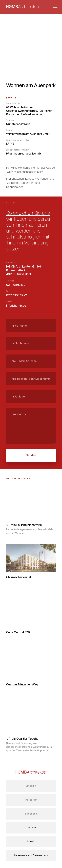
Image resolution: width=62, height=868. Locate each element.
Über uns (31, 828)
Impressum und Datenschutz (31, 855)
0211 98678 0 (16, 285)
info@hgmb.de (16, 306)
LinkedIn (31, 786)
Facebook (31, 814)
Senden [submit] (31, 455)
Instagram (31, 800)
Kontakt (31, 841)
